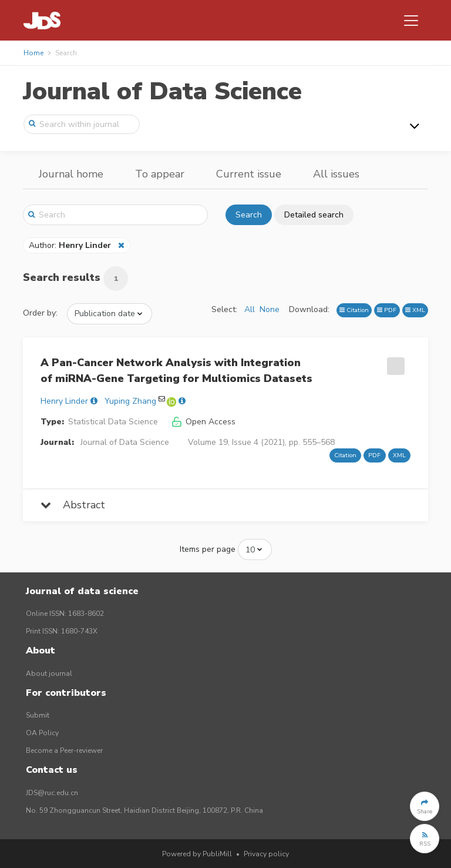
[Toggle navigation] (411, 21)
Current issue (249, 174)
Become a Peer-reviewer (64, 750)
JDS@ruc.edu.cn (52, 793)
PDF (387, 310)
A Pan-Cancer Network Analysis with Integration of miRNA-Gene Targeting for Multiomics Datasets (176, 371)
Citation (354, 310)
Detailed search (314, 215)
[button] (425, 806)
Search (249, 215)
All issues (336, 174)
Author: (71, 245)
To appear (160, 174)
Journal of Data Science (162, 91)
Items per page (208, 549)
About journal (49, 673)
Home (33, 53)
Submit (38, 715)
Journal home (71, 174)
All (250, 309)
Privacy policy (266, 854)
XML (415, 310)
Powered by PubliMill (197, 854)
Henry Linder (64, 401)
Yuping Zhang (130, 401)
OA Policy (42, 733)
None (270, 309)
